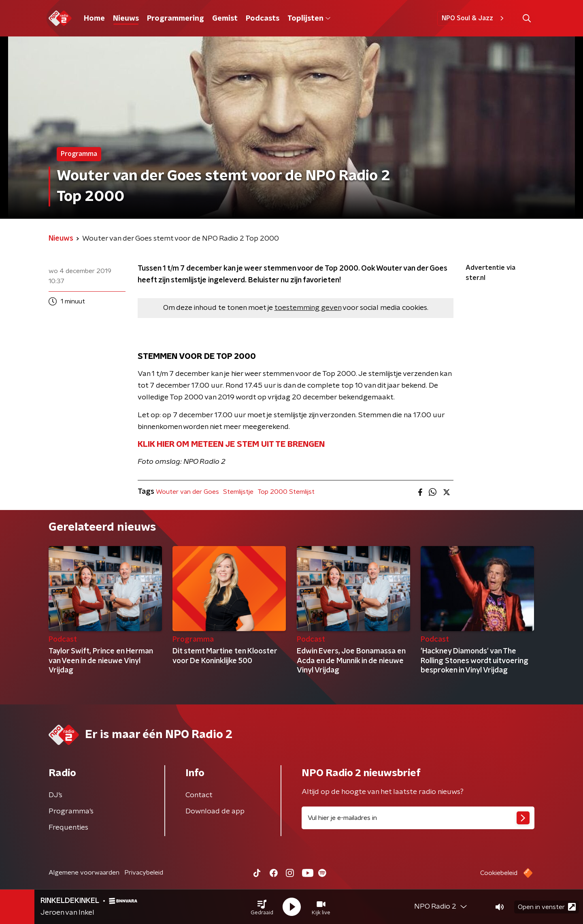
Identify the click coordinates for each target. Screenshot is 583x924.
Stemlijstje (238, 492)
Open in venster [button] (547, 907)
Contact (199, 795)
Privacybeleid (144, 873)
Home (94, 19)
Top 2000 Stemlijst (286, 492)
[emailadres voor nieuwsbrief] (418, 818)
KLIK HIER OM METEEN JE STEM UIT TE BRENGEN (231, 444)
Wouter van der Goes (187, 492)
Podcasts (263, 19)
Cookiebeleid (499, 873)
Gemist (225, 19)
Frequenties (68, 828)
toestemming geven (308, 308)
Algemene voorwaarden (84, 873)
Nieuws (126, 19)
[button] (262, 907)
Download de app (215, 811)
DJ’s (55, 795)
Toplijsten (309, 19)
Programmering (176, 19)
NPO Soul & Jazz (474, 18)
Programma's (71, 811)
